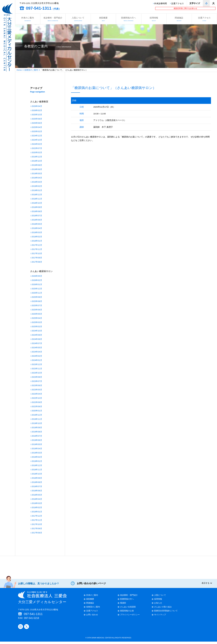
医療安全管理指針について (166, 613)
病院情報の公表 (127, 613)
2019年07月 (37, 436)
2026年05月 (37, 276)
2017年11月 (37, 249)
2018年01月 (37, 241)
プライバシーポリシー (130, 617)
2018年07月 (37, 216)
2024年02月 (37, 144)
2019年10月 (37, 161)
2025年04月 (37, 127)
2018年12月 (37, 195)
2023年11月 (37, 369)
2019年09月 (37, 428)
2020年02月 (37, 153)
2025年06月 (37, 123)
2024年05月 (37, 348)
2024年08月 (37, 339)
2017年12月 (37, 245)
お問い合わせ (92, 617)
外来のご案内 (28, 19)
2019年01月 (37, 190)
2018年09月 (37, 207)
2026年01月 (37, 285)
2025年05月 (37, 314)
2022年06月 (37, 407)
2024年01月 (37, 360)
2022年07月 (37, 148)
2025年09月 (37, 297)
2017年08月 (37, 262)
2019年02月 (37, 186)
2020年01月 (37, 411)
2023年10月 (37, 373)
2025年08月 (37, 119)
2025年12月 (37, 289)
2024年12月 (37, 136)
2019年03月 (37, 182)
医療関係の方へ (129, 19)
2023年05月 (37, 390)
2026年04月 (37, 106)
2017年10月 (37, 254)
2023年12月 (37, 365)
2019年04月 (37, 178)
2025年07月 (37, 306)
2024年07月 (37, 343)
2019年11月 (37, 419)
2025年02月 (37, 132)
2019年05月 (37, 174)
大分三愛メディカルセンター (42, 600)
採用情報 (154, 19)
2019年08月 (37, 165)
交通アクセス (178, 4)
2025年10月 (37, 115)
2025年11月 (37, 293)
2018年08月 (37, 212)
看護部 (123, 605)
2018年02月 (37, 237)
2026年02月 (37, 111)
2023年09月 (37, 377)
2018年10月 (37, 203)
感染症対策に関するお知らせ (185, 8)
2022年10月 (37, 398)
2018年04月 (37, 228)
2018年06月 (37, 220)
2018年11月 (37, 199)
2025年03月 (37, 322)
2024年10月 (37, 140)
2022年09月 (37, 402)
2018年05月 (37, 224)
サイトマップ (160, 617)
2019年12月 (37, 157)
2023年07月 (37, 381)
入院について (78, 19)
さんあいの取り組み (163, 609)
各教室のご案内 (31, 70)
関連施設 (179, 19)
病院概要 (103, 19)
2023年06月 (37, 386)
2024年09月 (37, 335)
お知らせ (158, 605)
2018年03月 (37, 233)
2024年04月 (37, 352)
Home (19, 70)
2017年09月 (37, 258)
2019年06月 (37, 169)
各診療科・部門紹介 (53, 19)
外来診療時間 (160, 4)
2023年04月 (37, 394)
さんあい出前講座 (128, 609)
